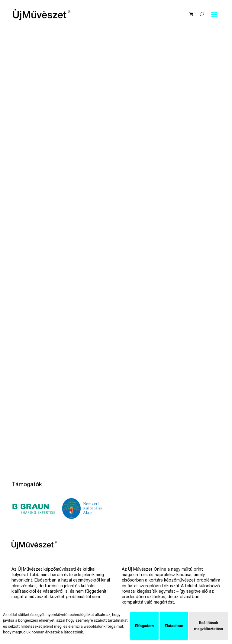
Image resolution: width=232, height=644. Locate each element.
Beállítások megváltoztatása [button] (208, 626)
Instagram (131, 572)
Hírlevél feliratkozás (31, 572)
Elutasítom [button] (174, 626)
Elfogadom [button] (144, 626)
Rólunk (18, 590)
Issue (127, 581)
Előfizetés (21, 563)
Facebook (132, 563)
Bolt (16, 581)
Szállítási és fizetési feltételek (41, 600)
